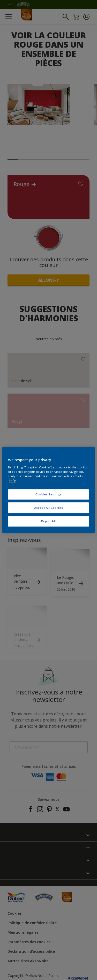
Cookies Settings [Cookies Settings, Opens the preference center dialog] (48, 494)
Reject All (48, 521)
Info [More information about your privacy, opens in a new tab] (13, 480)
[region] (48, 490)
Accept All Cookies (48, 508)
